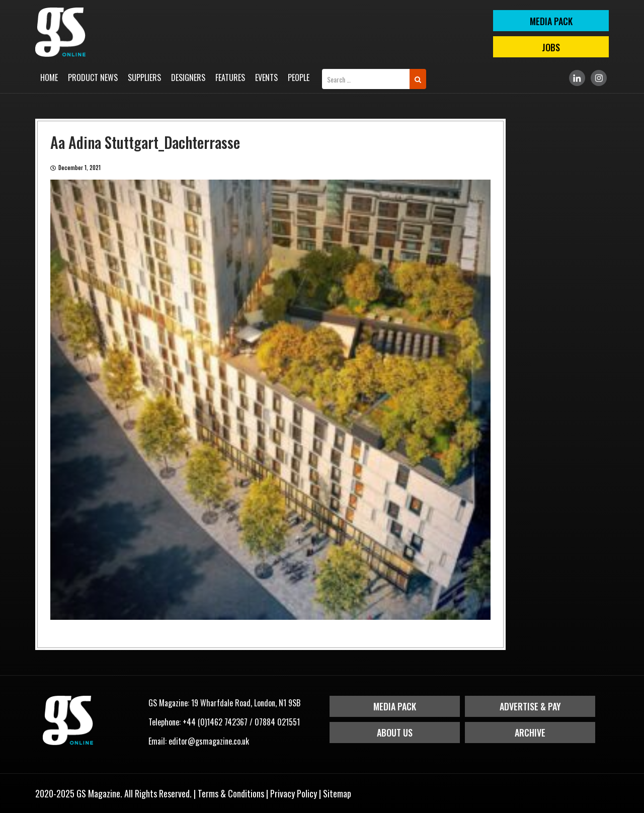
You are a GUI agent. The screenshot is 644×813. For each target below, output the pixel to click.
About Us (395, 733)
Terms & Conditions (231, 793)
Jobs (551, 47)
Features (230, 77)
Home (49, 77)
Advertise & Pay (530, 706)
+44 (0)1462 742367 (215, 722)
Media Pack (395, 706)
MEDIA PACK (551, 21)
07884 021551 (277, 722)
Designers (188, 77)
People (299, 77)
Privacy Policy (294, 793)
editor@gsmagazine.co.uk (209, 741)
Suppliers (144, 77)
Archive (530, 733)
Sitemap (337, 793)
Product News (93, 77)
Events (266, 77)
